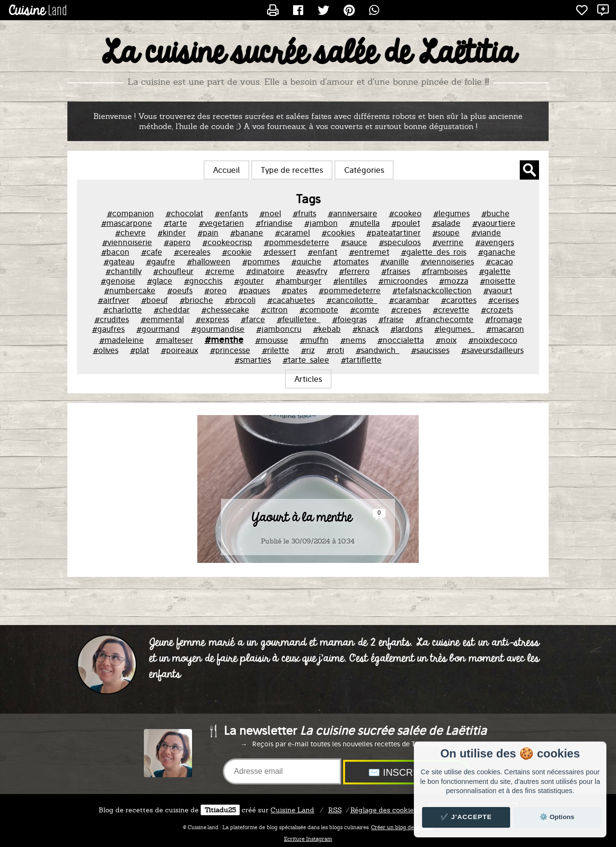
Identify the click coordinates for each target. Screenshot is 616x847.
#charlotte (122, 310)
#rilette (276, 350)
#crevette (451, 310)
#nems (353, 340)
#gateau (119, 261)
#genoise (118, 281)
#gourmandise (218, 329)
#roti (335, 350)
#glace (160, 281)
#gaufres (108, 329)
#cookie (237, 252)
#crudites (112, 319)
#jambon (321, 223)
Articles (308, 379)
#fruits (304, 213)
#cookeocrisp (227, 242)
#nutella (365, 223)
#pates (294, 290)
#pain (208, 233)
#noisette (498, 281)
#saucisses (430, 350)
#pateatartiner (393, 233)
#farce (253, 319)
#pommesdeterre (296, 242)
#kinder (172, 233)
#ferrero (354, 271)
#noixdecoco (493, 340)
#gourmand (158, 329)
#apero (177, 242)
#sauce (354, 242)
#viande (486, 233)
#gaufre (160, 261)
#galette (495, 271)
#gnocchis (203, 281)
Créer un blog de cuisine (402, 827)
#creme (220, 271)
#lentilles (350, 281)
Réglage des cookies (384, 810)
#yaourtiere (494, 223)
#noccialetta (401, 340)
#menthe (224, 339)
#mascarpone (127, 223)
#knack (366, 329)
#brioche (196, 300)
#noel (270, 213)
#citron (274, 310)
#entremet (369, 252)
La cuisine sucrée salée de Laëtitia (308, 53)
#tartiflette (361, 360)
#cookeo (405, 213)
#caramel (292, 233)
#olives (106, 350)
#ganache (497, 252)
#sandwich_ (378, 350)
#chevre (130, 233)
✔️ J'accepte (466, 817)
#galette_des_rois (434, 252)
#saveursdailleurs (492, 350)
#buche (495, 213)
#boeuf (154, 300)
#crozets (497, 310)
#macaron (505, 329)
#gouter (249, 281)
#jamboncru (279, 329)
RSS (335, 810)
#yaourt (498, 290)
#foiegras (349, 319)
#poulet (406, 223)
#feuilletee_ (299, 319)
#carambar (409, 300)
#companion (130, 213)
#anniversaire (353, 213)
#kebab (327, 329)
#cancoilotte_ (352, 300)
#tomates (351, 261)
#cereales (192, 252)
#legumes (451, 213)
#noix (446, 340)
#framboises (444, 271)
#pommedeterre (350, 290)
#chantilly (123, 271)
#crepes (406, 310)
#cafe (152, 252)
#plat (140, 350)
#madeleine (122, 340)
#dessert (280, 252)
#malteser (174, 340)
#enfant (322, 252)
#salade (446, 223)
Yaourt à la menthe (302, 519)
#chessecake (225, 310)
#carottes (459, 300)
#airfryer (114, 300)
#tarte (175, 223)
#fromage (504, 319)
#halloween (209, 261)
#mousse (272, 340)
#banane (247, 233)
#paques (254, 290)
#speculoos (400, 242)
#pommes (261, 261)
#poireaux (180, 350)
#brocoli (240, 300)
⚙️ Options (557, 817)
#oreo (215, 290)
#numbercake (130, 290)
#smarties (253, 360)
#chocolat (184, 213)
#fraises (396, 271)
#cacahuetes (291, 300)
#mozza (454, 281)
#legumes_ (454, 329)
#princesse (230, 350)
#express (212, 319)
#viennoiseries (447, 261)
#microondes (403, 281)
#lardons (406, 329)
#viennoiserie (127, 242)
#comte (365, 310)
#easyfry (312, 271)
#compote (319, 310)
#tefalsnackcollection (432, 290)
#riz (308, 350)
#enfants (231, 213)
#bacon (115, 252)
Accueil (226, 170)
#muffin (314, 340)
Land (292, 810)
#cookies (338, 233)
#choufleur (173, 271)
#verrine (448, 242)
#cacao (499, 261)
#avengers (494, 242)
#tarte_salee (306, 360)
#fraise (391, 319)
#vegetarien (221, 223)
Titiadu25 (220, 810)
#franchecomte (444, 319)
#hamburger (298, 281)
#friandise (274, 223)
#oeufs (180, 290)
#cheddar (172, 310)
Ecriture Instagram (308, 839)
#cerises (503, 300)
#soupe (446, 233)
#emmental (162, 319)
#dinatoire (265, 271)
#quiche (306, 261)
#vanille (395, 261)
